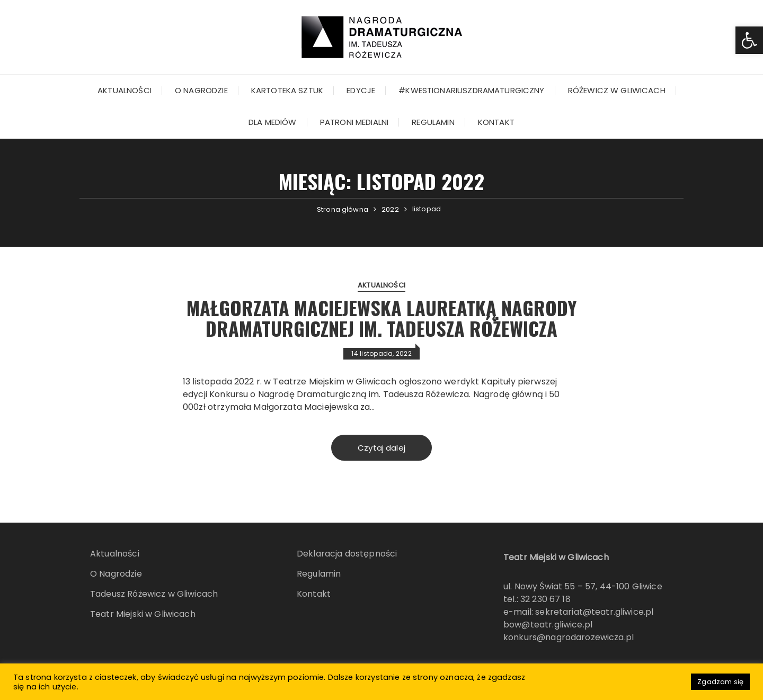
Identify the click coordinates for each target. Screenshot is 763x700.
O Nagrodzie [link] (201, 90)
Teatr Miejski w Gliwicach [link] (143, 614)
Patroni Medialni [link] (354, 122)
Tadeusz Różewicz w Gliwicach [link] (154, 594)
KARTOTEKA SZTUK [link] (287, 90)
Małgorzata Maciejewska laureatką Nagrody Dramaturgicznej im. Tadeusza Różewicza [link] (382, 318)
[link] (749, 40)
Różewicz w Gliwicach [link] (617, 90)
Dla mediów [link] (273, 122)
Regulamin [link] (433, 122)
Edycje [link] (361, 90)
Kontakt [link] (496, 122)
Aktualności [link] (125, 90)
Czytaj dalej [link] (381, 448)
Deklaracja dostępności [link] (347, 554)
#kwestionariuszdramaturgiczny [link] (471, 90)
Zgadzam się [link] (720, 682)
